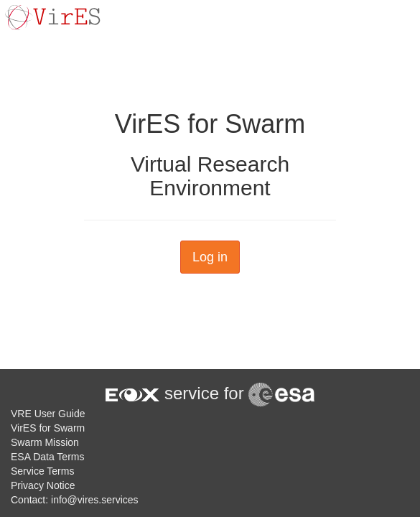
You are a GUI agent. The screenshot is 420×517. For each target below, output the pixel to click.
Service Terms (42, 471)
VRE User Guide (48, 414)
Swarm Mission (45, 442)
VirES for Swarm (48, 428)
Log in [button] (210, 257)
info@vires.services (95, 500)
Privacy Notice (43, 485)
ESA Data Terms (47, 457)
